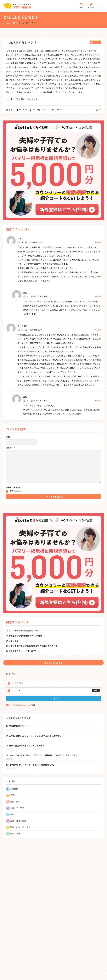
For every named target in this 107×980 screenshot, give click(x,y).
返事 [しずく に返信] (98, 242)
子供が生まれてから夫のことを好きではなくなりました (32, 646)
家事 (12, 814)
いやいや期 (12, 641)
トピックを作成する (53, 663)
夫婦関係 (14, 789)
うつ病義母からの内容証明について (23, 630)
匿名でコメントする (14, 487)
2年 (33, 110)
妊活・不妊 (15, 833)
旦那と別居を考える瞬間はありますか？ (25, 746)
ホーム (6, 23)
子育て (14, 23)
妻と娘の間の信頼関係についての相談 (24, 636)
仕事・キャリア (17, 808)
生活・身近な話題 (18, 821)
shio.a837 (22, 110)
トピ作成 (91, 6)
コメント (43, 110)
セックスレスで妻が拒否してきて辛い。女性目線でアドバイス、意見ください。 (43, 755)
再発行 (96, 690)
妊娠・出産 (15, 801)
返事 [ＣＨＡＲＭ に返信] (98, 330)
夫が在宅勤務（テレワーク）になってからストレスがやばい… (35, 736)
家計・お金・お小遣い (20, 827)
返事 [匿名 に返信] (98, 296)
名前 (8, 437)
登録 (33, 705)
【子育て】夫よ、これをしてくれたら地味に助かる (30, 765)
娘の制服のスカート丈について (21, 651)
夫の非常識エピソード (17, 726)
